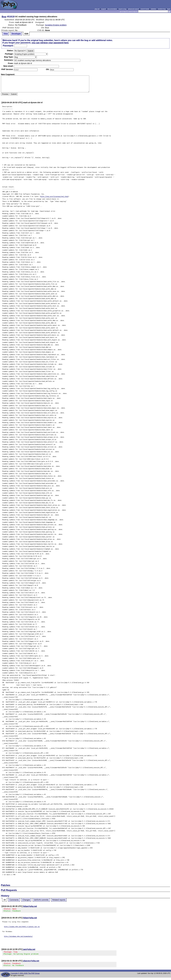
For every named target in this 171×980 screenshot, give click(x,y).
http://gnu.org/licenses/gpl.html (54, 196)
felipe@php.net (30, 906)
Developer (16, 34)
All (5, 900)
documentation (112, 9)
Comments (14, 900)
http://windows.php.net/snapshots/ (18, 937)
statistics (154, 9)
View (6, 34)
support (104, 9)
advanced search (133, 9)
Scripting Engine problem (56, 25)
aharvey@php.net (31, 962)
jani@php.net (29, 950)
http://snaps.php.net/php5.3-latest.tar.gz (22, 927)
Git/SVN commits (41, 900)
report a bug (123, 9)
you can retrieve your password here (50, 43)
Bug (4, 17)
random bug (162, 9)
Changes (26, 900)
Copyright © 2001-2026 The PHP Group (25, 976)
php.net (97, 9)
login (169, 9)
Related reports (59, 900)
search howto (145, 9)
